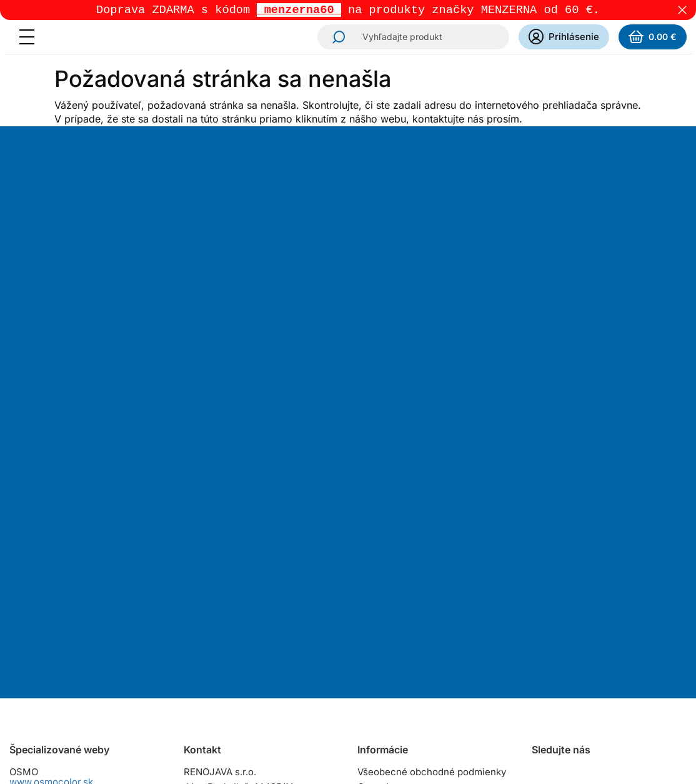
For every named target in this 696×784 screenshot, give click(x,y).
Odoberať (391, 414)
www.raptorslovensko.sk (64, 599)
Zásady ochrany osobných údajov (431, 646)
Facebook (578, 543)
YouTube (613, 543)
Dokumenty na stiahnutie (412, 661)
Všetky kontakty (218, 648)
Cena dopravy (388, 551)
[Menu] (31, 38)
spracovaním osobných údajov (479, 355)
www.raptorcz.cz (47, 625)
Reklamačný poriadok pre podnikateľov (414, 626)
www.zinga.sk (40, 677)
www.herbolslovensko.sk (65, 572)
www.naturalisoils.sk (55, 651)
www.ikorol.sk (40, 704)
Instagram (543, 543)
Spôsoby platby (391, 566)
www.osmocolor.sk (51, 546)
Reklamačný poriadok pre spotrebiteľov (414, 601)
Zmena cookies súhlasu (410, 676)
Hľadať (335, 38)
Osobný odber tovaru (404, 581)
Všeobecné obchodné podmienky (432, 536)
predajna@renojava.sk (261, 622)
